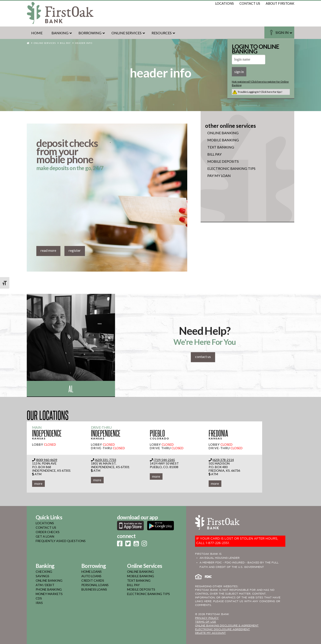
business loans (94, 589)
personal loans (95, 585)
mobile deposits (141, 589)
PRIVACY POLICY (207, 618)
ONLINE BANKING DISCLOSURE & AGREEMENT (227, 626)
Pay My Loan (219, 176)
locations (224, 3)
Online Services (45, 43)
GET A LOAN (45, 536)
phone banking (49, 589)
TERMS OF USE (206, 622)
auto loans (91, 576)
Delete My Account (210, 633)
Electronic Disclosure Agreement (222, 629)
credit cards (93, 580)
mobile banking (223, 140)
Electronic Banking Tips (231, 169)
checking (44, 572)
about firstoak (280, 3)
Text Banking (221, 147)
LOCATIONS (45, 523)
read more (48, 250)
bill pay (133, 585)
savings (42, 576)
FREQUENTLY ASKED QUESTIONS (61, 541)
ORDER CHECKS (48, 532)
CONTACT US (46, 527)
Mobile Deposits (223, 161)
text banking (139, 580)
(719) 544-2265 (164, 460)
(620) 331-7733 (105, 460)
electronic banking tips (148, 594)
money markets (49, 594)
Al (71, 389)
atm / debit (45, 585)
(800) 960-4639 (47, 460)
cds (39, 598)
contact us (250, 3)
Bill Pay (65, 43)
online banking (223, 133)
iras (39, 603)
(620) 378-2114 (223, 460)
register (75, 250)
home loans (92, 572)
